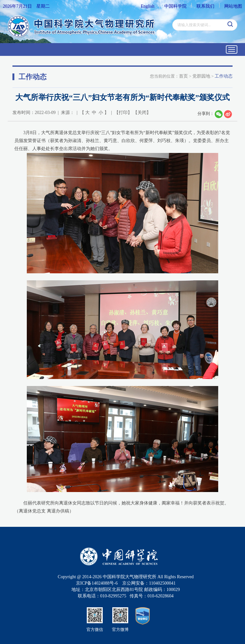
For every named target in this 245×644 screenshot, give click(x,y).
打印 (123, 113)
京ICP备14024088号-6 (97, 583)
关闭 (142, 113)
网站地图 (233, 6)
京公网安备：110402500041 (149, 583)
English (148, 6)
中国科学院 (175, 6)
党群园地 (201, 76)
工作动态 (224, 76)
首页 (183, 76)
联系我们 (205, 6)
